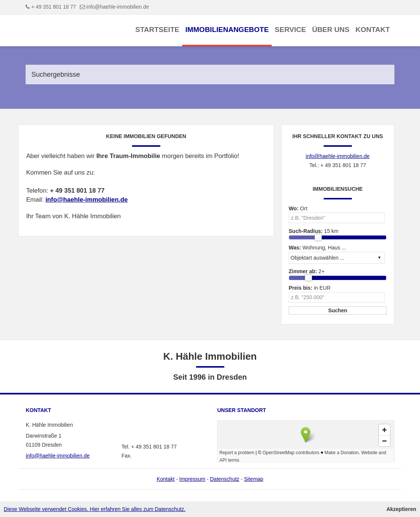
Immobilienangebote (227, 30)
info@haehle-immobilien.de (118, 7)
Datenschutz (225, 479)
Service (290, 30)
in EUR (310, 288)
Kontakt (372, 30)
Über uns (331, 30)
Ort (298, 208)
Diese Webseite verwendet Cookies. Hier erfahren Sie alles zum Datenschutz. (95, 509)
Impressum (192, 479)
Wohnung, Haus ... (317, 248)
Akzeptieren (401, 509)
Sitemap (253, 479)
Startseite (157, 30)
